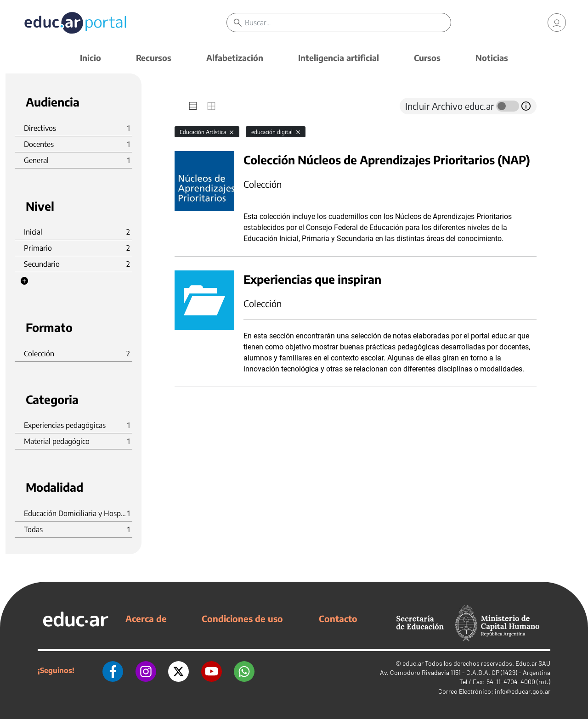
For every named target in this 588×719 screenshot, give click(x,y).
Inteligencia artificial (339, 58)
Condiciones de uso (242, 618)
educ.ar (413, 663)
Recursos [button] (154, 58)
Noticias (492, 58)
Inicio (90, 58)
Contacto (338, 618)
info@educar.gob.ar (523, 691)
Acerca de (146, 618)
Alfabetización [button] (235, 58)
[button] (24, 281)
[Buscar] (349, 23)
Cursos (427, 58)
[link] (557, 23)
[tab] (193, 106)
